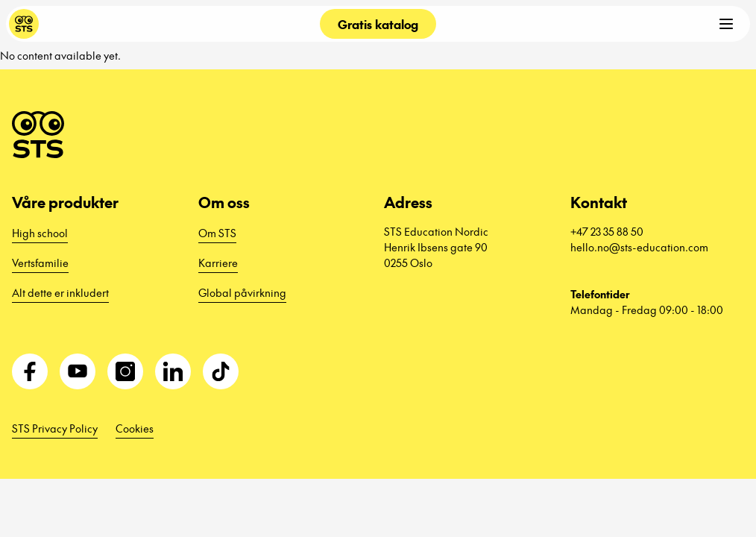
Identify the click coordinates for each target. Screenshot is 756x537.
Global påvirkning (242, 292)
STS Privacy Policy (55, 428)
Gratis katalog (378, 24)
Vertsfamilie (40, 263)
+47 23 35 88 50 (607, 231)
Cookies (135, 428)
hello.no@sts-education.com (639, 247)
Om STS (217, 233)
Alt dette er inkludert (60, 292)
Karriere (218, 263)
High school (40, 233)
